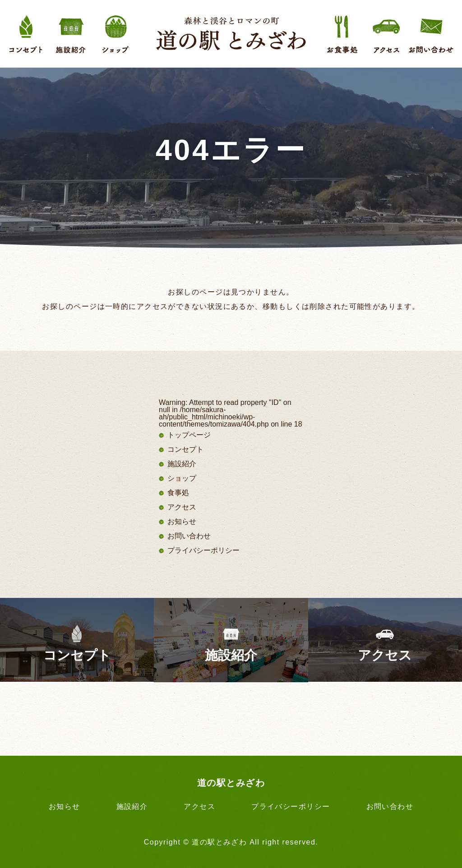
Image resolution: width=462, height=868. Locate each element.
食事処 (178, 493)
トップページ (189, 435)
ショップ (182, 478)
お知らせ (182, 521)
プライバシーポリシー (203, 550)
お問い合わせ (189, 536)
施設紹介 (182, 464)
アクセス (182, 507)
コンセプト (185, 449)
